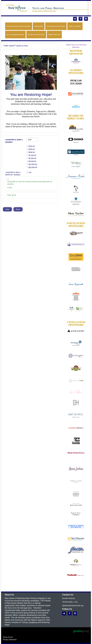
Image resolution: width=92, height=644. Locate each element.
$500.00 (32, 152)
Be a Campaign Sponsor (15, 35)
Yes (30, 172)
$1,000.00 (32, 155)
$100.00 (32, 146)
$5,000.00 (32, 161)
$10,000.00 (33, 164)
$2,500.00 (32, 158)
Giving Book (39, 26)
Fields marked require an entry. (16, 46)
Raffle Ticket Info (54, 35)
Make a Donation (75, 26)
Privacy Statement (10, 640)
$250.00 (32, 149)
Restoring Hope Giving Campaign (19, 26)
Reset (18, 209)
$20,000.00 (33, 167)
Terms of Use (8, 637)
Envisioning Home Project (56, 26)
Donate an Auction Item (36, 35)
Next (7, 209)
